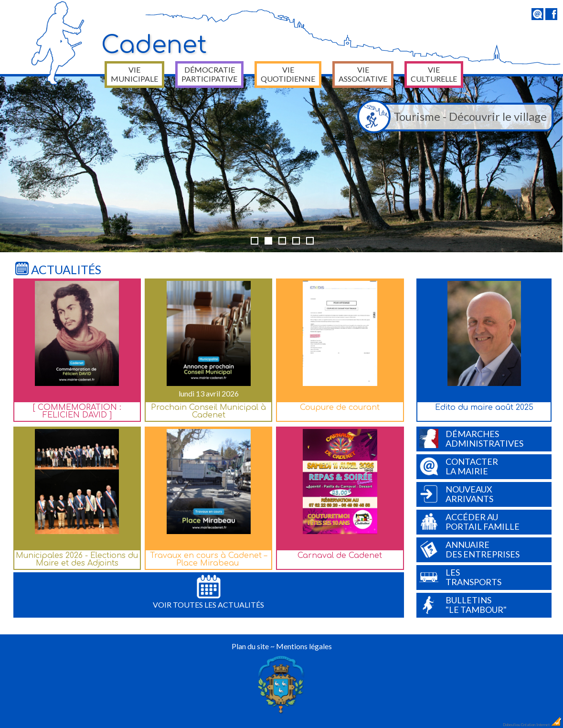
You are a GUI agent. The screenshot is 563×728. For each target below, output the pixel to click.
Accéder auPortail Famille (469, 522)
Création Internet (542, 725)
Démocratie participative (209, 74)
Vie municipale (134, 74)
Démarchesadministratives (471, 439)
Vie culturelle (434, 74)
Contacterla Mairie (459, 466)
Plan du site (250, 646)
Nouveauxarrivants (456, 494)
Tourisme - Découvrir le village (455, 117)
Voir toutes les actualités (208, 592)
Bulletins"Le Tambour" (463, 605)
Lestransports (460, 577)
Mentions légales (304, 646)
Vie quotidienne (288, 74)
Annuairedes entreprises (469, 549)
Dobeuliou (511, 725)
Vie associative (363, 74)
